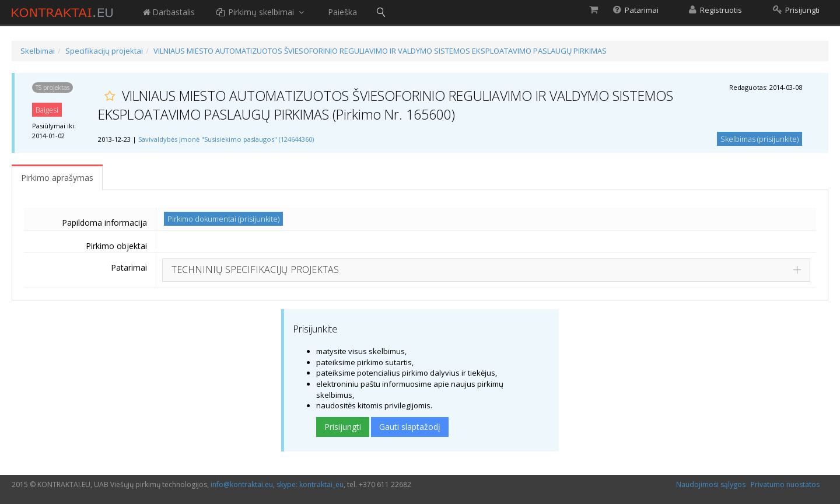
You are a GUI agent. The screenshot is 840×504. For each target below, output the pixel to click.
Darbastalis (168, 12)
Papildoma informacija (104, 223)
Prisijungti (343, 427)
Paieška (342, 12)
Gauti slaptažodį (410, 427)
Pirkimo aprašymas (57, 178)
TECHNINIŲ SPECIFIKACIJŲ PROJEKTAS (255, 269)
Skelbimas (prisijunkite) (759, 139)
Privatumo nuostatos (785, 484)
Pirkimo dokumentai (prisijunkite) (223, 219)
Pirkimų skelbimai (261, 12)
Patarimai (129, 267)
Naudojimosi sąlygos (711, 484)
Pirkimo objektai (116, 246)
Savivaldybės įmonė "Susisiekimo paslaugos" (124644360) (226, 139)
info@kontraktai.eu (242, 484)
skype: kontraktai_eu (310, 484)
